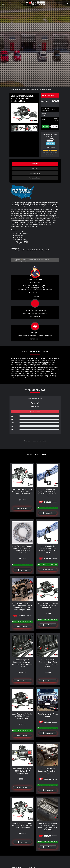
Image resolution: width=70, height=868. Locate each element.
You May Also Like (35, 173)
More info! (55, 109)
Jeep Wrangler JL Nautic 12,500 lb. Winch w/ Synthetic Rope (48, 605)
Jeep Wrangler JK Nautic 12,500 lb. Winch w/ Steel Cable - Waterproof (22, 492)
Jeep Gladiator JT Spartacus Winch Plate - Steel (48, 771)
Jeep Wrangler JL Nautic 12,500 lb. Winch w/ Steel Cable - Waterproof (22, 825)
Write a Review (35, 412)
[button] (36, 113)
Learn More (51, 144)
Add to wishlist (55, 126)
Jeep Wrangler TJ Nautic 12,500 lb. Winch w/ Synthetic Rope (22, 716)
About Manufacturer (35, 178)
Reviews (35, 169)
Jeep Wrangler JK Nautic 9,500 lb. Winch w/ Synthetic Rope (22, 771)
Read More (35, 317)
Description (35, 164)
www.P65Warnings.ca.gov (19, 261)
